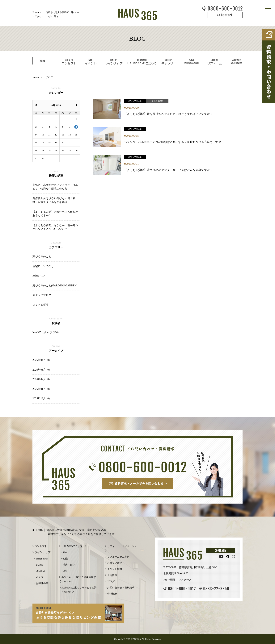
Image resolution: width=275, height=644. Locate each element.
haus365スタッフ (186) (46, 332)
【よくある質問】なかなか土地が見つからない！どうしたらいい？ (55, 227)
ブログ (111, 581)
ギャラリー (42, 577)
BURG (39, 565)
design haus (42, 559)
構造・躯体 (69, 565)
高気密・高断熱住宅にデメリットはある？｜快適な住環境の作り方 (55, 187)
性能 (65, 559)
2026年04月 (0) (41, 360)
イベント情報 (115, 569)
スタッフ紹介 (115, 563)
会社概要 (112, 594)
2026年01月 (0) (41, 389)
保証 (65, 571)
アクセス (39, 16)
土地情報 (112, 575)
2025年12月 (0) (41, 399)
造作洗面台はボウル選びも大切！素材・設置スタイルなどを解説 (54, 200)
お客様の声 (42, 583)
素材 (65, 552)
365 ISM (40, 571)
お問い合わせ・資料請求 (121, 588)
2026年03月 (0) (41, 370)
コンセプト (41, 546)
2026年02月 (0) (41, 379)
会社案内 (54, 16)
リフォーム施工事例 (118, 557)
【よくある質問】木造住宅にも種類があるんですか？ (55, 214)
